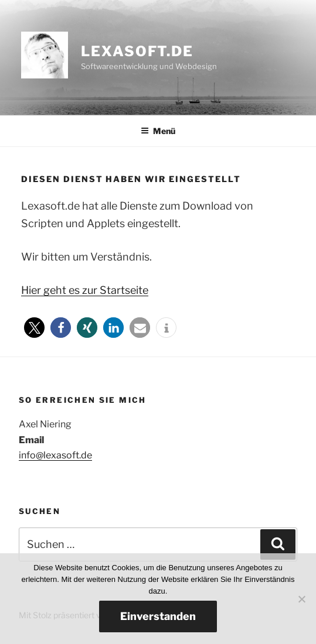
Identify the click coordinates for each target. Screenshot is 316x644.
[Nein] (301, 599)
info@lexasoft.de (55, 455)
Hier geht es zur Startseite (85, 290)
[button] (34, 328)
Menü (158, 131)
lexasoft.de (137, 51)
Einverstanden (158, 616)
